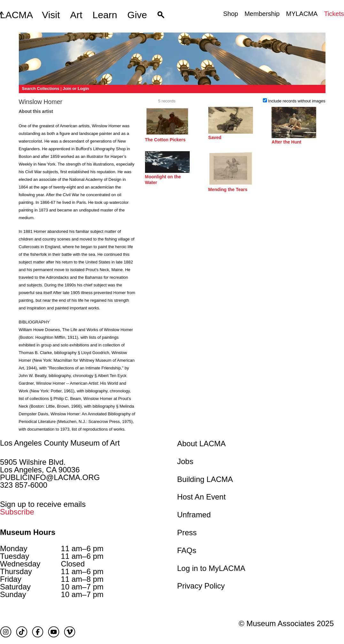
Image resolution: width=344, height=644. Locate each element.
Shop (231, 14)
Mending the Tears (228, 189)
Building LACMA (205, 479)
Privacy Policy (201, 586)
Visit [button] (51, 15)
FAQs (187, 550)
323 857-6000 (24, 485)
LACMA (16, 15)
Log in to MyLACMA (211, 568)
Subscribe (17, 512)
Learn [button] (105, 15)
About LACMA (202, 444)
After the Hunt (286, 142)
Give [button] (137, 15)
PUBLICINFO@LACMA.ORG (50, 477)
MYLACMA (302, 14)
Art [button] (76, 15)
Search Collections (41, 89)
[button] (161, 15)
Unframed (194, 515)
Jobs (185, 461)
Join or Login (76, 89)
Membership (262, 14)
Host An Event (202, 497)
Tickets (334, 14)
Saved (215, 137)
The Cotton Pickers (165, 140)
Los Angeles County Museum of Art (60, 443)
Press (187, 533)
